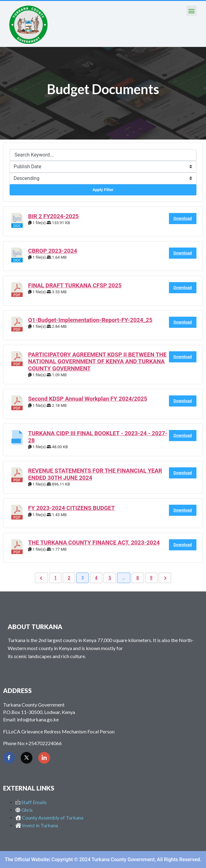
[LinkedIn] (44, 758)
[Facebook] (9, 758)
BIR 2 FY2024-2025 (53, 216)
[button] (192, 11)
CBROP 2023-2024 (53, 251)
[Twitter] (27, 758)
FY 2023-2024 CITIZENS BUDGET (71, 508)
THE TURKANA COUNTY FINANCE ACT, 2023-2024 (94, 543)
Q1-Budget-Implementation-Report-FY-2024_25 (90, 320)
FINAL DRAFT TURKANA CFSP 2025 (75, 286)
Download (183, 218)
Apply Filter (103, 190)
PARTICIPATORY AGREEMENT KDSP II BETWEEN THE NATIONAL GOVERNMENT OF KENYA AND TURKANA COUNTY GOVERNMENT (97, 362)
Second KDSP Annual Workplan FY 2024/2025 (88, 399)
